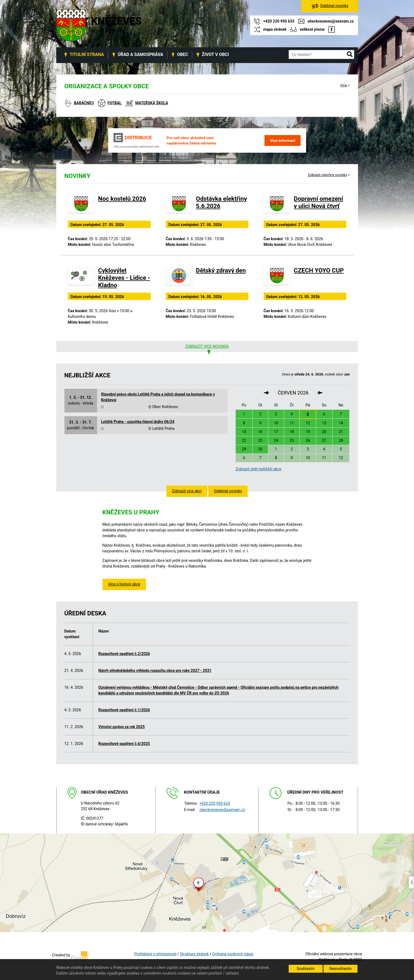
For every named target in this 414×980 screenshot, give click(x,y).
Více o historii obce (124, 584)
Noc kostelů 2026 (122, 199)
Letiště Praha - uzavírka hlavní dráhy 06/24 (138, 422)
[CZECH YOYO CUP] (277, 279)
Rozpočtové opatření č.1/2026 (124, 710)
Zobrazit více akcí (187, 491)
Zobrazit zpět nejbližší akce (258, 469)
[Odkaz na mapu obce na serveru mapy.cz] (207, 882)
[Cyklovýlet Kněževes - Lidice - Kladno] (81, 279)
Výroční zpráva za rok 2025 (122, 727)
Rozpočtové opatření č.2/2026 (124, 654)
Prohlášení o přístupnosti (155, 954)
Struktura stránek (194, 954)
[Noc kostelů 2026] (81, 207)
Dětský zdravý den (221, 270)
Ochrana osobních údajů (233, 954)
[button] (350, 55)
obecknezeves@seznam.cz (222, 810)
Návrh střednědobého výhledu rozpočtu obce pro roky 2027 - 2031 (155, 671)
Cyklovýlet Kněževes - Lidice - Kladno (124, 278)
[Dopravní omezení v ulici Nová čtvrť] (277, 207)
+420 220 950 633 (215, 803)
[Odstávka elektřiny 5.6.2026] (179, 207)
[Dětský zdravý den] (179, 279)
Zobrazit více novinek (207, 346)
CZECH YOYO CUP (319, 270)
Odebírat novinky (228, 491)
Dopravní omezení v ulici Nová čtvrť (318, 202)
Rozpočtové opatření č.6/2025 (124, 744)
